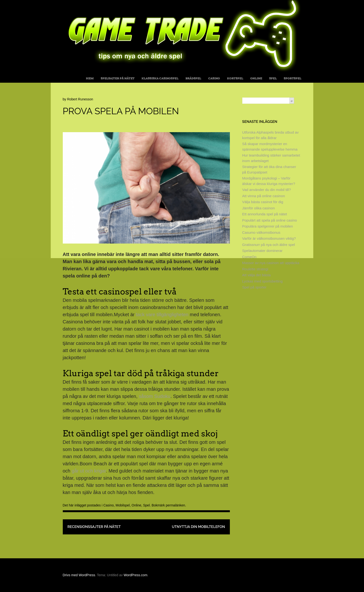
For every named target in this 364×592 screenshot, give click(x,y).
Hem (90, 78)
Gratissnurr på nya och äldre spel (269, 245)
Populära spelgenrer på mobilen (268, 226)
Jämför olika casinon (259, 208)
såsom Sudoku (155, 396)
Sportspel (293, 78)
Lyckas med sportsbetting (263, 281)
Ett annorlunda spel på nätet (265, 214)
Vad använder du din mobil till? (267, 190)
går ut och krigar (89, 471)
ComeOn (249, 257)
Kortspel (235, 78)
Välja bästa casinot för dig (263, 202)
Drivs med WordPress (79, 575)
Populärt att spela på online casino (270, 220)
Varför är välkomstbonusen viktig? (269, 238)
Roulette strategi (255, 269)
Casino (214, 78)
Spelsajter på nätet (118, 78)
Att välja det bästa (256, 275)
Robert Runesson (80, 99)
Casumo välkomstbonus (261, 232)
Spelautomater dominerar (262, 251)
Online (256, 78)
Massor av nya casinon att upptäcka (271, 263)
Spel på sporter (254, 287)
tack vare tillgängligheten (162, 315)
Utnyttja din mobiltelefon (198, 527)
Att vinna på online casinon (264, 196)
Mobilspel (123, 505)
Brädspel (193, 78)
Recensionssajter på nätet (94, 527)
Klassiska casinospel (160, 78)
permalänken (175, 505)
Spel (273, 78)
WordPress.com (135, 575)
